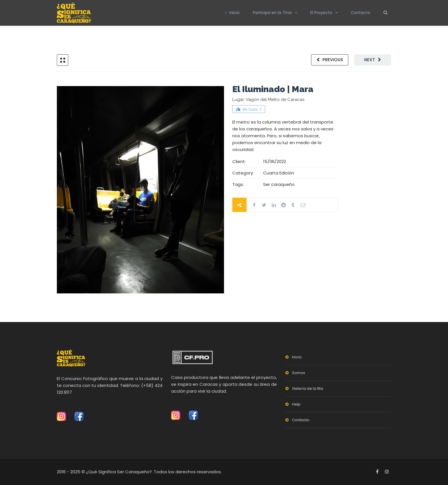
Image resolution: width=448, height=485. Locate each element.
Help (296, 404)
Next (370, 60)
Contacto (361, 13)
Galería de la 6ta (308, 388)
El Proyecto (321, 13)
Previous (333, 60)
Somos (299, 373)
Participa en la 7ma (272, 13)
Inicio (232, 13)
